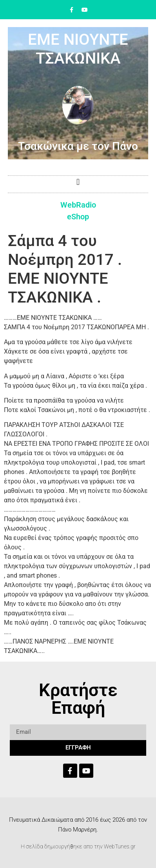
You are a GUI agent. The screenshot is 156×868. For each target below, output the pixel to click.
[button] (78, 182)
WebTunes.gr (120, 846)
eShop (78, 217)
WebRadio (78, 205)
